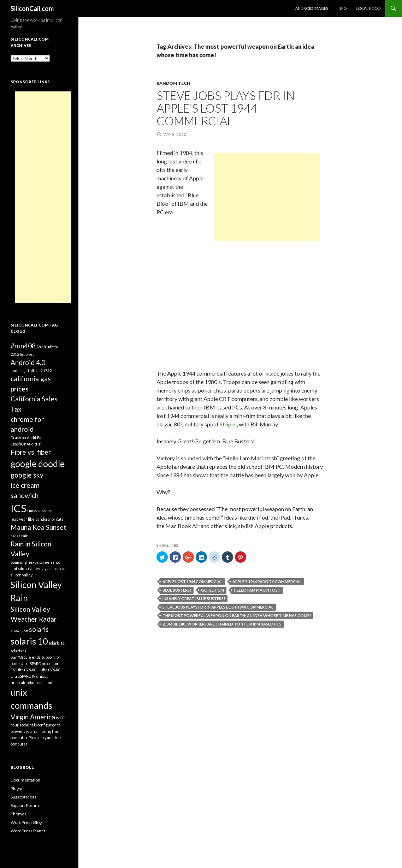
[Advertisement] (267, 197)
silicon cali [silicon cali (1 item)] (58, 568)
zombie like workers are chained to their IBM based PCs (222, 624)
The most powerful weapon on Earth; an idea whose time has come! (237, 615)
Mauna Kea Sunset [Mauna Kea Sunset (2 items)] (39, 527)
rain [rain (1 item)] (25, 536)
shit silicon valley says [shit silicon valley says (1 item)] (29, 568)
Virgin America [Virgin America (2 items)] (33, 717)
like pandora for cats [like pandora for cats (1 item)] (46, 519)
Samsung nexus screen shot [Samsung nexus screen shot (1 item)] (35, 562)
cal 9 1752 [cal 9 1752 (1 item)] (43, 370)
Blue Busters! (177, 590)
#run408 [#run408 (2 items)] (23, 346)
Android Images (312, 8)
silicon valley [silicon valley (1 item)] (22, 575)
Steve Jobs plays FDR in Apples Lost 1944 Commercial (218, 607)
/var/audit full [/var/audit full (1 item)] (48, 347)
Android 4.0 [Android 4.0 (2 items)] (28, 362)
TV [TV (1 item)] (13, 670)
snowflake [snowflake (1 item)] (19, 630)
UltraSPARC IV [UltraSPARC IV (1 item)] (23, 676)
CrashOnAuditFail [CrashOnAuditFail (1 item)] (26, 444)
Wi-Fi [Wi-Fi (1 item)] (61, 718)
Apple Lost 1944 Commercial (193, 582)
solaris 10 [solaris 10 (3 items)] (29, 641)
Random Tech (173, 83)
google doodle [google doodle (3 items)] (38, 464)
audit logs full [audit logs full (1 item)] (22, 370)
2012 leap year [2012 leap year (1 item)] (23, 354)
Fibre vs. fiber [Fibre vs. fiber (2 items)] (31, 452)
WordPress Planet (28, 831)
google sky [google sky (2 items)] (27, 475)
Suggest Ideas (23, 797)
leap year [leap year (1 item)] (19, 519)
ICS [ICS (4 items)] (19, 508)
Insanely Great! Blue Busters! (194, 598)
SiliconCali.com (32, 8)
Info (342, 8)
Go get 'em (212, 590)
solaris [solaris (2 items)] (39, 629)
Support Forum (25, 805)
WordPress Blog (26, 822)
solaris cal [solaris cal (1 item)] (19, 651)
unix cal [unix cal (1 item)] (43, 676)
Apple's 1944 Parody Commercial (267, 582)
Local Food (368, 8)
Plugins (17, 788)
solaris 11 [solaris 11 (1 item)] (57, 643)
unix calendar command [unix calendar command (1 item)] (31, 683)
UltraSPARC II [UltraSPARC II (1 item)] (28, 670)
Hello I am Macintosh (257, 590)
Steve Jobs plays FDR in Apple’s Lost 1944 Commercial (226, 108)
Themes (19, 814)
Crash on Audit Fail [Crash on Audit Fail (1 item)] (27, 438)
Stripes (228, 424)
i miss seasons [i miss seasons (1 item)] (39, 511)
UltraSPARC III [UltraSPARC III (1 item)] (52, 670)
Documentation (25, 780)
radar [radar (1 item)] (16, 536)
